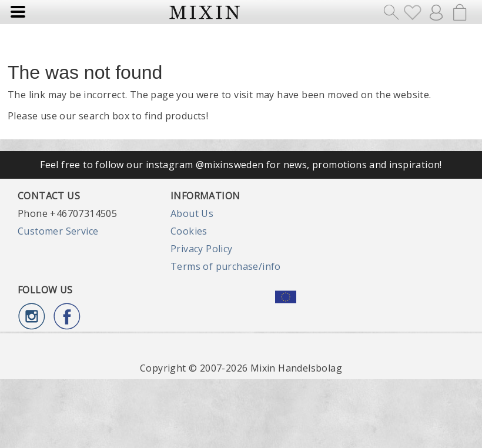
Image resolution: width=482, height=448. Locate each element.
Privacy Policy (202, 249)
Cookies (189, 231)
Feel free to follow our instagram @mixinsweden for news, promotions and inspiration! (241, 165)
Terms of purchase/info (226, 266)
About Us (192, 213)
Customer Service (58, 231)
